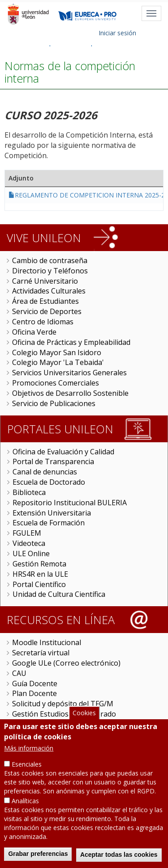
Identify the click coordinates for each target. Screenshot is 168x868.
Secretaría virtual (41, 653)
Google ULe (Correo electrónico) (66, 663)
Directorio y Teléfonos (50, 271)
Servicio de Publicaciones (54, 403)
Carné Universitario (45, 281)
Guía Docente (35, 683)
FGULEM (27, 533)
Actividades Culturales (49, 291)
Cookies (84, 721)
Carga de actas (37, 724)
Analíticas (25, 809)
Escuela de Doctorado (49, 482)
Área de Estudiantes (45, 301)
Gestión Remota (39, 564)
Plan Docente (34, 693)
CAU (19, 673)
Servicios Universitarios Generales (69, 373)
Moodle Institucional (47, 642)
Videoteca (29, 543)
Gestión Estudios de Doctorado (64, 714)
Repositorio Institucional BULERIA (70, 503)
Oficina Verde (34, 332)
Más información (29, 756)
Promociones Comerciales (56, 383)
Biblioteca (29, 492)
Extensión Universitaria (52, 513)
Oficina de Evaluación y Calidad (63, 452)
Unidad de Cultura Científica (59, 594)
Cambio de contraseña (50, 260)
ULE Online (31, 554)
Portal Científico (39, 584)
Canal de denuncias (45, 472)
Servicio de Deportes (47, 311)
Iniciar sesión (117, 33)
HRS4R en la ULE (40, 574)
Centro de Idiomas (43, 322)
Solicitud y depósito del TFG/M (63, 704)
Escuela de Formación (49, 523)
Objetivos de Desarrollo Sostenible (70, 393)
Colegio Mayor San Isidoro (57, 352)
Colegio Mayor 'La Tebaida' (58, 362)
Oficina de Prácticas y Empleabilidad (71, 342)
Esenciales (27, 772)
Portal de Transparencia (53, 461)
